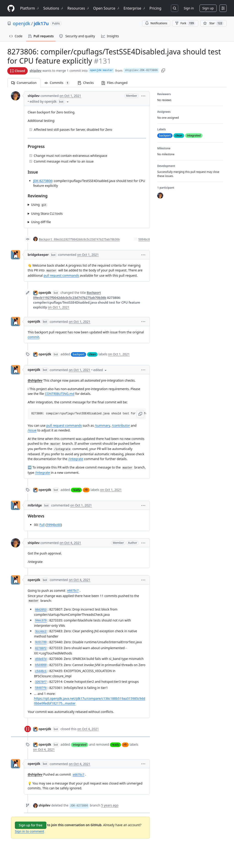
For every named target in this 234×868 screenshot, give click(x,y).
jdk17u (41, 23)
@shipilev (35, 380)
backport (78, 354)
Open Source (107, 8)
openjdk (21, 23)
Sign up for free (31, 825)
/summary (102, 425)
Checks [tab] (86, 83)
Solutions (53, 8)
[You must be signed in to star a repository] (213, 23)
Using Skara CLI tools (47, 213)
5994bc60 (54, 525)
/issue (32, 430)
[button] (143, 96)
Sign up (208, 8)
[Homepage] (11, 8)
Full (42, 525)
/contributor (121, 425)
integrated (80, 745)
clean (92, 354)
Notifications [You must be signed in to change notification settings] (156, 23)
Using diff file (41, 222)
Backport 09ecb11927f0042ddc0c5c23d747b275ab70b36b (79, 240)
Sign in (189, 8)
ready (76, 490)
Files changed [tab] (114, 83)
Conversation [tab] (24, 83)
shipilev (35, 71)
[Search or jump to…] (175, 8)
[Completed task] (31, 130)
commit (33, 337)
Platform (30, 8)
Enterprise (135, 8)
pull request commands (61, 275)
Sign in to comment (29, 831)
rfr (86, 490)
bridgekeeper (38, 255)
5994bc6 (144, 240)
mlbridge (35, 505)
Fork (185, 23)
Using (39, 205)
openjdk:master (101, 70)
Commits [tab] (59, 83)
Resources (78, 8)
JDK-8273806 (43, 181)
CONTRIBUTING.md (60, 394)
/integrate (76, 459)
